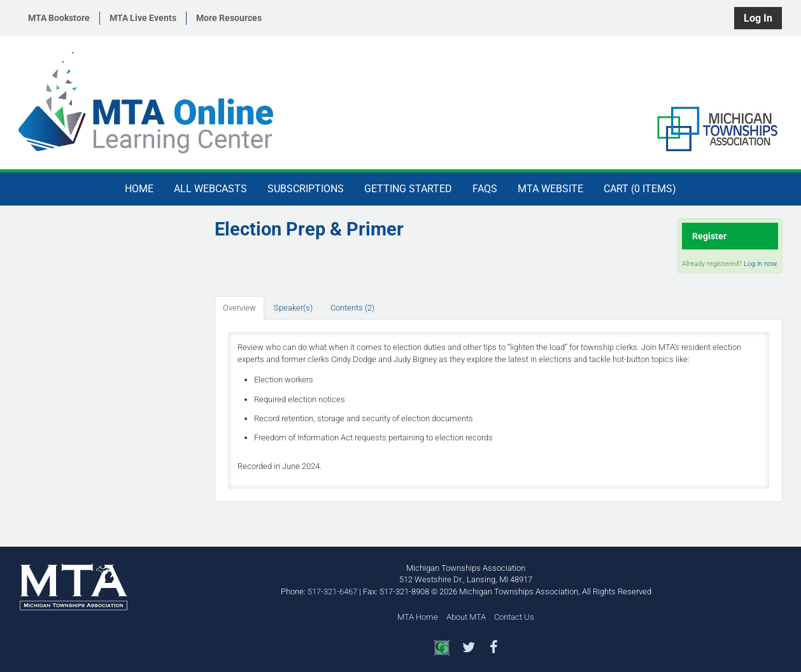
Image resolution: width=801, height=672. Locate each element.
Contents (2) (352, 308)
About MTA (466, 617)
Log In (758, 18)
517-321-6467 (332, 591)
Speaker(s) (293, 308)
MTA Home (418, 617)
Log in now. (761, 264)
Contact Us (514, 617)
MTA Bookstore (59, 18)
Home (139, 189)
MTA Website (550, 189)
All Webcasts (210, 189)
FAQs (485, 189)
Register (709, 236)
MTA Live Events (143, 18)
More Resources (229, 18)
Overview (239, 308)
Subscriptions (306, 189)
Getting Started (408, 189)
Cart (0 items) (640, 189)
